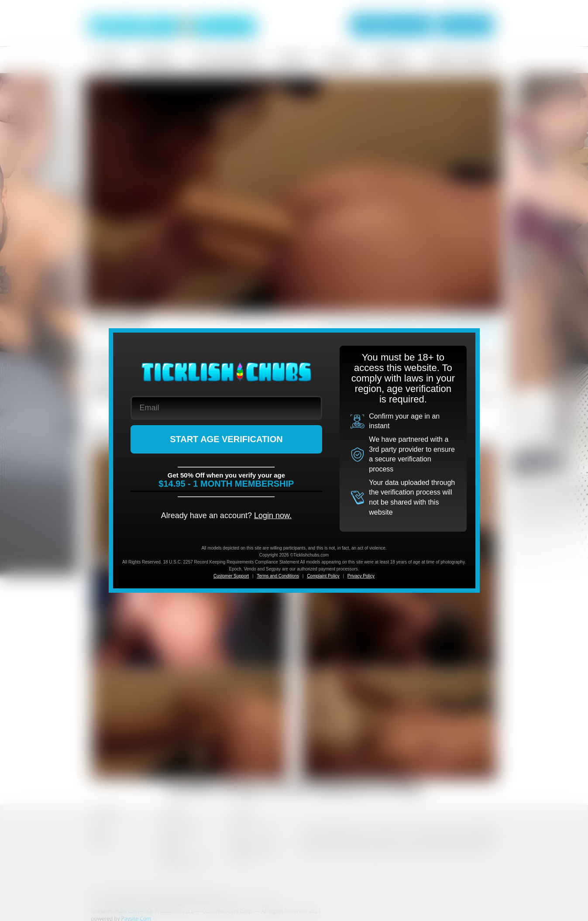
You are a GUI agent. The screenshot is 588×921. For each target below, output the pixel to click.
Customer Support (231, 576)
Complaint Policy (323, 576)
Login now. (273, 515)
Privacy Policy (361, 576)
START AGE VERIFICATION (226, 439)
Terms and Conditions (278, 576)
